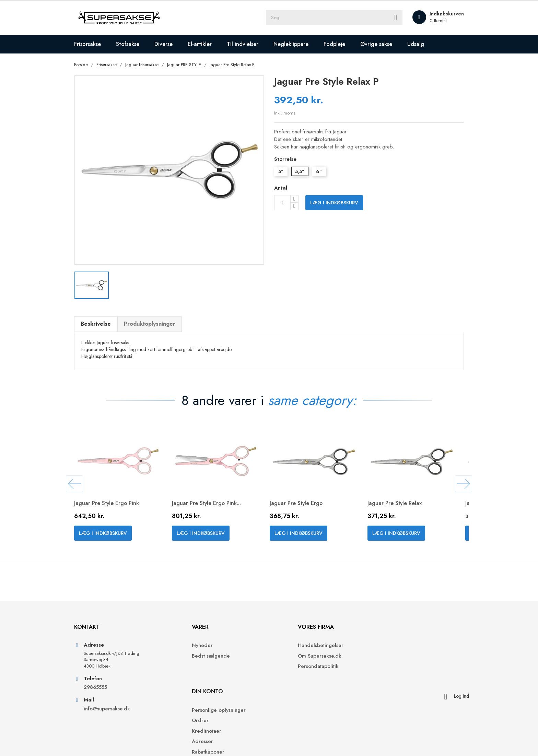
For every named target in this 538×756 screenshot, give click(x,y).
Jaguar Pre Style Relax (399, 500)
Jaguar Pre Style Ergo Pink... (211, 500)
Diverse (168, 44)
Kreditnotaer (387, 666)
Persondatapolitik (295, 666)
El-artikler (204, 44)
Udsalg (420, 44)
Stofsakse (132, 44)
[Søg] (334, 18)
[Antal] (282, 203)
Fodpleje (339, 44)
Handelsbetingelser (297, 645)
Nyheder (187, 645)
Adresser (383, 677)
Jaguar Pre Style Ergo (301, 500)
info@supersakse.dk (112, 709)
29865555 (100, 687)
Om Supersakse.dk (296, 656)
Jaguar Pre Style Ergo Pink (112, 500)
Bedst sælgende (195, 656)
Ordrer (380, 656)
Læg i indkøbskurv (334, 203)
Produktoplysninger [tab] (154, 320)
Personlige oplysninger (399, 645)
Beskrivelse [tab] (100, 320)
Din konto (388, 627)
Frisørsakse (92, 44)
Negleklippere (295, 44)
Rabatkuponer (388, 687)
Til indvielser (247, 44)
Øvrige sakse (381, 44)
